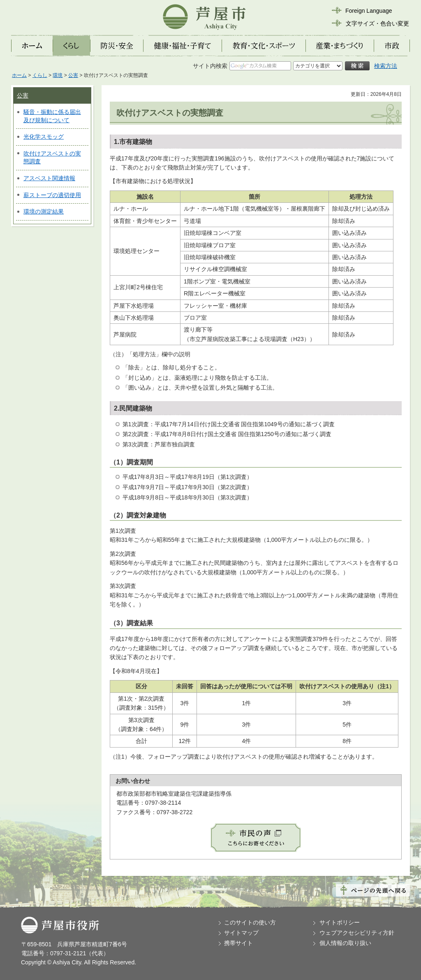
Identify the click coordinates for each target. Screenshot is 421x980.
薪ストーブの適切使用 (52, 195)
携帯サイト (238, 943)
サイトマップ (241, 933)
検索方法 (386, 66)
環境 (58, 75)
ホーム (19, 75)
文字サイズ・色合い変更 (377, 23)
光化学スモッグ (44, 137)
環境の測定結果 (44, 211)
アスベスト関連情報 (49, 178)
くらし (40, 75)
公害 (73, 75)
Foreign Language (369, 11)
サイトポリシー (340, 922)
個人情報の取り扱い (345, 943)
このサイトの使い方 (250, 922)
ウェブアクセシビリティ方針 (357, 933)
